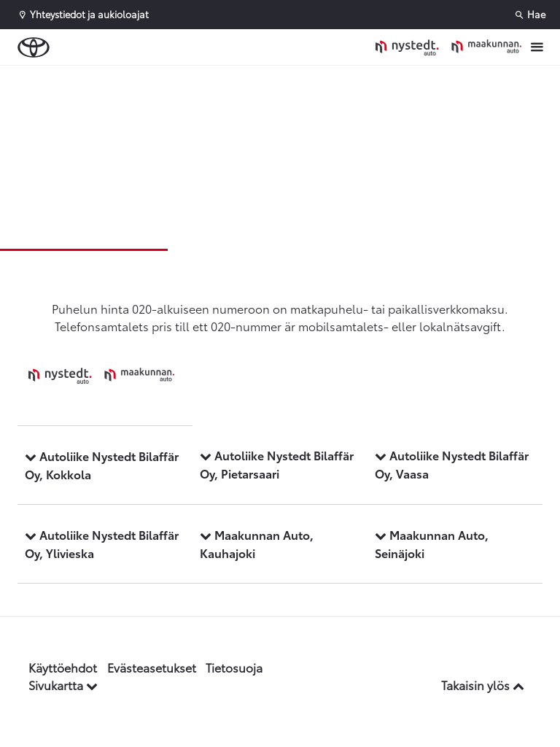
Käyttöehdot (63, 667)
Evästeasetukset (152, 667)
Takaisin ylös (483, 685)
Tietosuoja (234, 667)
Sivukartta (63, 685)
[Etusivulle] (448, 47)
